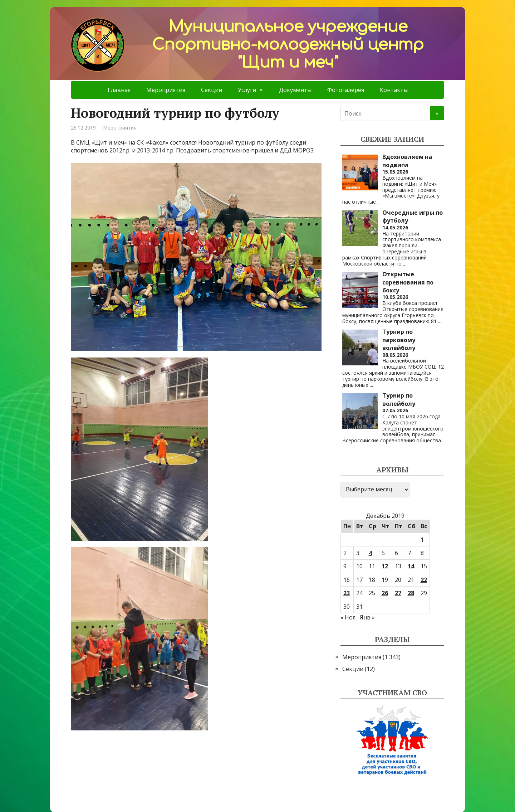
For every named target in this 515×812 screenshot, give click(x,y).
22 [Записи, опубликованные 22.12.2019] (424, 580)
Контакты (394, 90)
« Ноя (348, 617)
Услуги (247, 90)
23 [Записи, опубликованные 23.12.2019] (347, 593)
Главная (119, 90)
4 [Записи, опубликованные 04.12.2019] (370, 553)
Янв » (367, 617)
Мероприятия (166, 90)
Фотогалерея (346, 90)
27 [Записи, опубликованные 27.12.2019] (398, 593)
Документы (295, 90)
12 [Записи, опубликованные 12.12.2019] (385, 566)
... (379, 202)
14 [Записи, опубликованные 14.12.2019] (411, 566)
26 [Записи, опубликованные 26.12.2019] (385, 593)
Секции (212, 90)
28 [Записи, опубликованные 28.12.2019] (411, 593)
